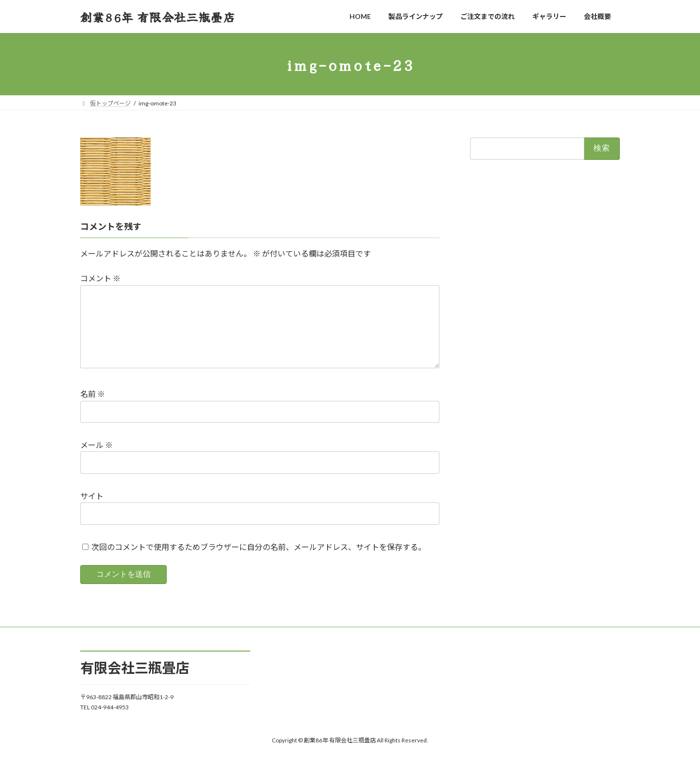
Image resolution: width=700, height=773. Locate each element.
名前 (93, 410)
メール (96, 461)
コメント (100, 279)
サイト (92, 511)
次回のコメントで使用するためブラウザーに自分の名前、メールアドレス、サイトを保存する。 (259, 562)
